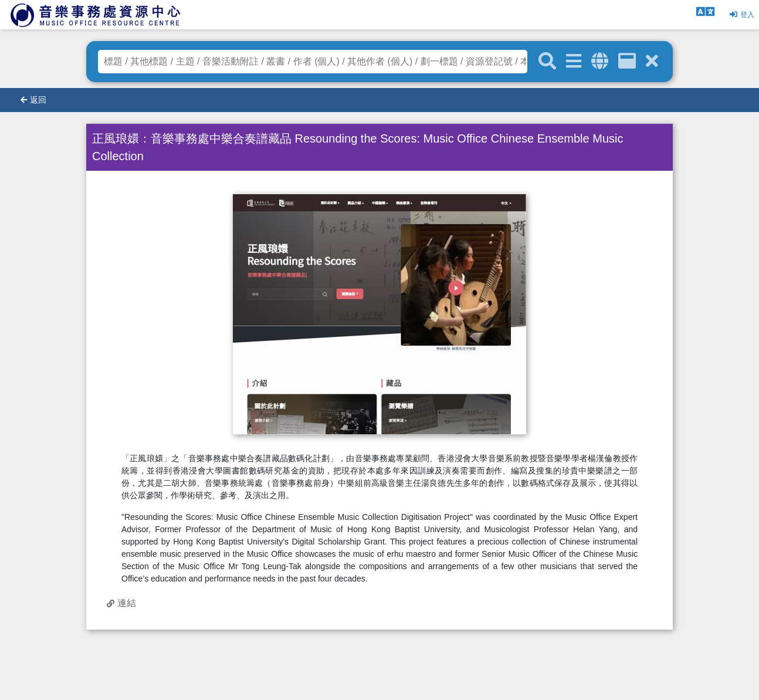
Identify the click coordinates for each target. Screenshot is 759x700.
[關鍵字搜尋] (547, 62)
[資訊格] (627, 61)
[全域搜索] (600, 61)
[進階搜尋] (574, 61)
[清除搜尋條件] (652, 61)
